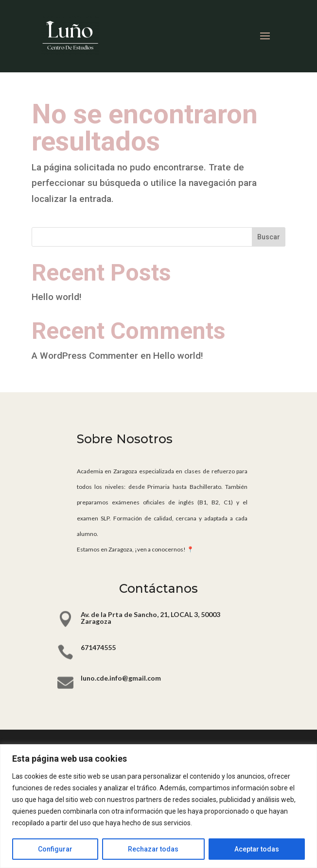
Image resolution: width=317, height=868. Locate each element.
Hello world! (57, 297)
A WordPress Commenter (85, 356)
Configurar (55, 849)
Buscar (269, 237)
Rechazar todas (153, 849)
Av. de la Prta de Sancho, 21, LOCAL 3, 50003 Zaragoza (150, 618)
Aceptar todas (257, 849)
